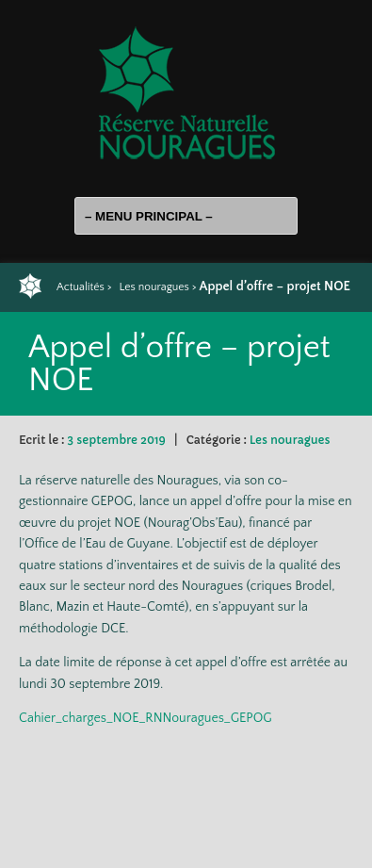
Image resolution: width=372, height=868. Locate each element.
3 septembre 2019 (116, 440)
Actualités (81, 287)
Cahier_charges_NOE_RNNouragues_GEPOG (146, 718)
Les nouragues (154, 287)
